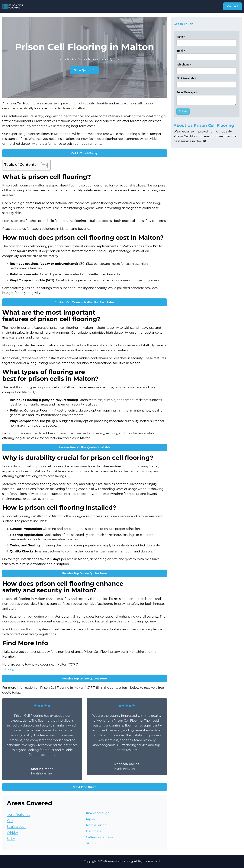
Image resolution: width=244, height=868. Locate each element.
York (10, 821)
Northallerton (96, 825)
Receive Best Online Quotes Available (85, 447)
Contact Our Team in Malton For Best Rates (85, 302)
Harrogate (94, 831)
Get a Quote (85, 70)
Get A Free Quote (85, 787)
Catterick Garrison (100, 837)
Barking (8, 669)
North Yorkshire (19, 815)
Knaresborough (98, 813)
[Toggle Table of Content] (42, 165)
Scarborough (17, 827)
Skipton (92, 843)
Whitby (12, 833)
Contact (233, 6)
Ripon (91, 819)
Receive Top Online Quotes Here (85, 573)
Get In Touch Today (85, 153)
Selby (11, 839)
